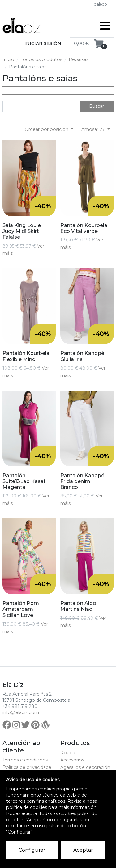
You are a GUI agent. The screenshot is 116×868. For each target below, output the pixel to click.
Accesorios (72, 760)
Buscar (97, 106)
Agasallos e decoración (85, 767)
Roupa (68, 753)
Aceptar (83, 850)
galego (101, 4)
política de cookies (27, 807)
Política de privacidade (27, 767)
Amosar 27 (94, 129)
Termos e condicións (25, 760)
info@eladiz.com (21, 712)
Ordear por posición (47, 129)
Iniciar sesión (43, 43)
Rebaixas (79, 59)
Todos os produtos (41, 59)
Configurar (32, 850)
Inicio (8, 59)
